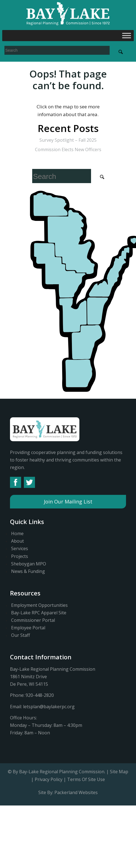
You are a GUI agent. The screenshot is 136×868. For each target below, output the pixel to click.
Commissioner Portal (33, 620)
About (17, 541)
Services (20, 548)
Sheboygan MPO (29, 564)
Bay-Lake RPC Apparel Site (39, 613)
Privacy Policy (49, 779)
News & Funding (28, 571)
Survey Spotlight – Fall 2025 (68, 140)
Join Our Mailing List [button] (68, 502)
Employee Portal (28, 628)
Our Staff (21, 635)
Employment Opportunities (39, 605)
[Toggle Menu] (127, 35)
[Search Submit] (121, 52)
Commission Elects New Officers (68, 149)
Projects (20, 556)
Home (17, 533)
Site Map (119, 772)
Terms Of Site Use (86, 779)
